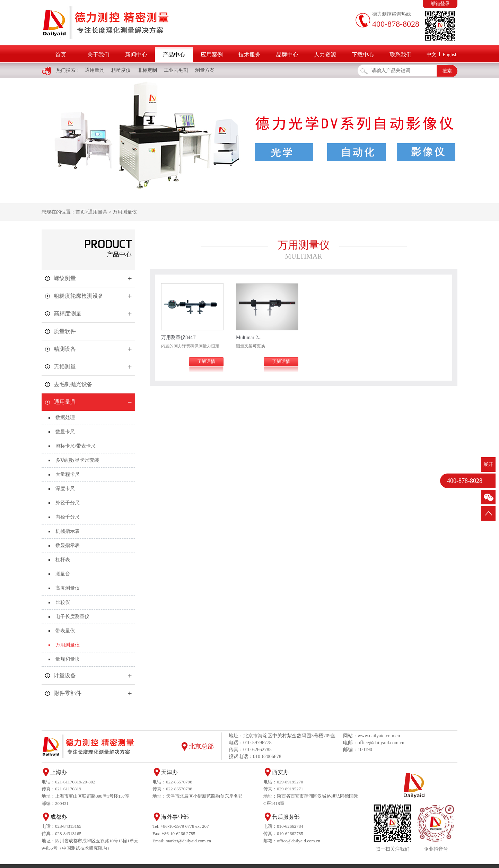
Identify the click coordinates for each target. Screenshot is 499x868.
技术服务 (249, 55)
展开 (488, 464)
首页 (61, 55)
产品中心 (174, 55)
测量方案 (205, 70)
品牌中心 (287, 55)
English (450, 55)
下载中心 (363, 55)
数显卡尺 (65, 432)
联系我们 (401, 55)
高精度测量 (68, 314)
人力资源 (325, 55)
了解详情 (206, 361)
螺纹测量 (65, 278)
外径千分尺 (68, 503)
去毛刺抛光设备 (73, 384)
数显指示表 (68, 545)
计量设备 (65, 675)
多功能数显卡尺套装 (77, 460)
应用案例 (212, 55)
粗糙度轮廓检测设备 (79, 296)
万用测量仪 (125, 212)
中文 (431, 55)
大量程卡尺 (68, 474)
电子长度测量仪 (72, 617)
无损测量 (65, 367)
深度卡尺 (65, 489)
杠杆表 (63, 560)
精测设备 (65, 349)
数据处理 (65, 418)
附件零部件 (68, 693)
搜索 (447, 71)
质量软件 (65, 331)
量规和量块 (68, 659)
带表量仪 (65, 631)
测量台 (63, 574)
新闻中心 (136, 55)
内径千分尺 (68, 517)
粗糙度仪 (121, 70)
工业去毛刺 (176, 70)
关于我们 (98, 55)
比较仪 (63, 602)
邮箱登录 (440, 4)
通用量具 (95, 70)
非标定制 (147, 70)
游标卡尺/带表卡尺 (76, 446)
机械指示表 (68, 531)
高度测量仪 (68, 588)
